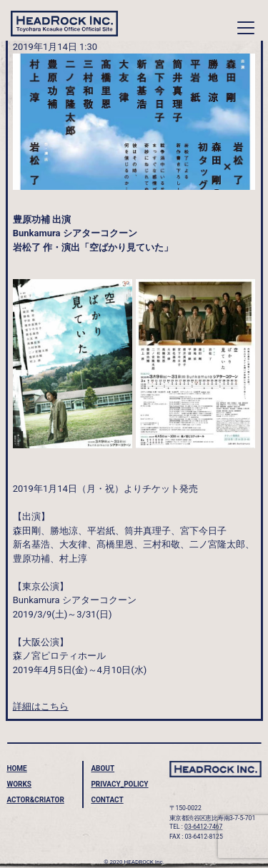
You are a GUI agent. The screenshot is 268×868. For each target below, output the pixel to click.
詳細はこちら (41, 706)
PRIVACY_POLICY (119, 784)
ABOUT (103, 768)
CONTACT (107, 800)
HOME (16, 768)
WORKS (19, 784)
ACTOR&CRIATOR (35, 800)
